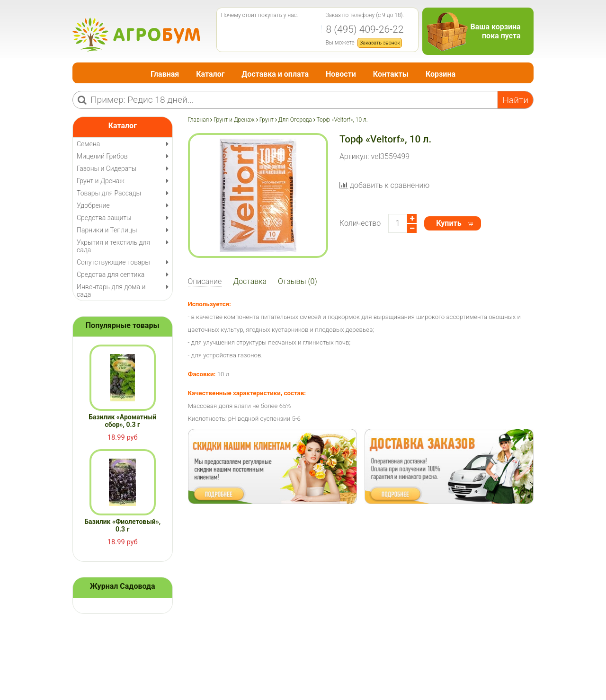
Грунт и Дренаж (234, 120)
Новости (341, 74)
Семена (88, 144)
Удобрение (93, 205)
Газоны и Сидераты (107, 168)
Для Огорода (295, 120)
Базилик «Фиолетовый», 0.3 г (122, 525)
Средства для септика (111, 275)
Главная (165, 74)
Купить (449, 223)
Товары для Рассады (109, 193)
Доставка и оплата (275, 74)
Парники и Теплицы (107, 230)
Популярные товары (123, 325)
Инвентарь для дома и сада (111, 291)
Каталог (210, 74)
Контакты (391, 74)
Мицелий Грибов (102, 156)
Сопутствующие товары (113, 262)
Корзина (441, 74)
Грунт (267, 120)
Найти (515, 100)
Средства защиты (104, 218)
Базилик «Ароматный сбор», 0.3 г (122, 421)
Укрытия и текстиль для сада (113, 246)
